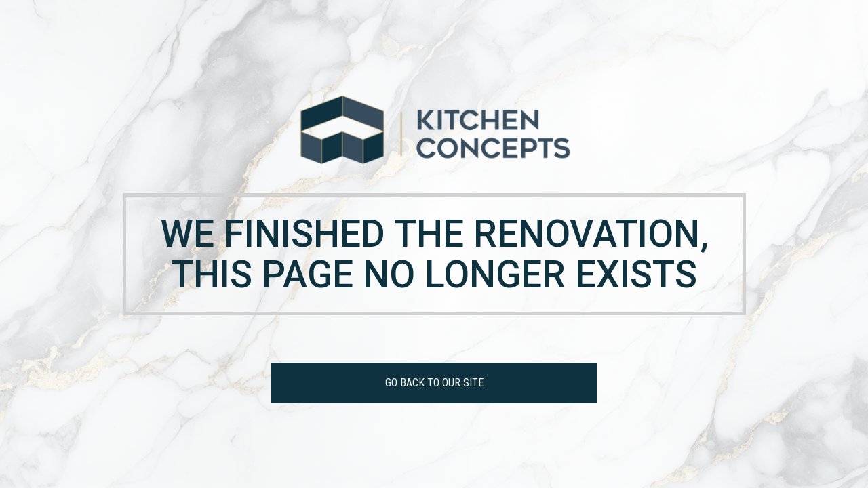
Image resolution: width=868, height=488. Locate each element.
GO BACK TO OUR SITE (434, 383)
